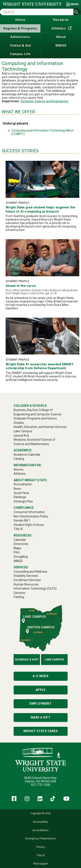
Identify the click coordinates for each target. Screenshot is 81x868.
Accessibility (40, 822)
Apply (41, 690)
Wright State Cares (40, 731)
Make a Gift (41, 717)
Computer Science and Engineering (44, 101)
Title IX (40, 855)
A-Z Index (41, 676)
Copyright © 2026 (41, 813)
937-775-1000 (41, 785)
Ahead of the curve (21, 286)
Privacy (41, 847)
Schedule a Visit (27, 659)
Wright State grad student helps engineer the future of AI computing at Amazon (40, 209)
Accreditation (40, 830)
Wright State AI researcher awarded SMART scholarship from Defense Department (40, 366)
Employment (40, 704)
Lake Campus (54, 659)
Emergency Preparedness (40, 839)
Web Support (41, 864)
